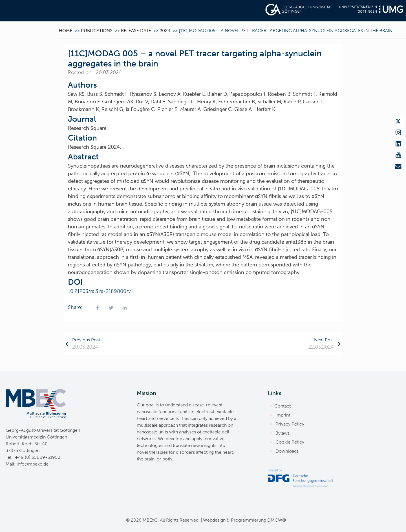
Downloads (287, 451)
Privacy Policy (290, 424)
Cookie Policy (290, 442)
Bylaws (283, 433)
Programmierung (249, 520)
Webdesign (214, 520)
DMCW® (277, 520)
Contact (283, 406)
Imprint (283, 415)
